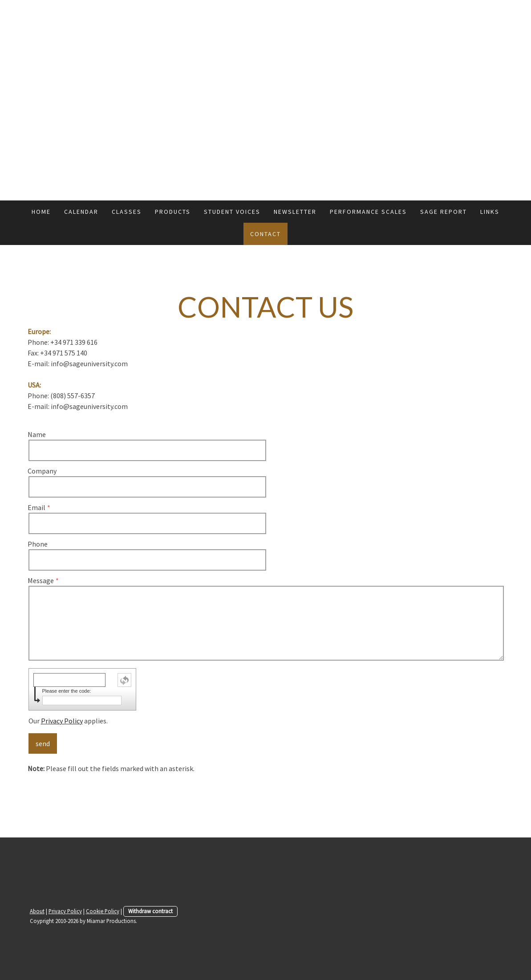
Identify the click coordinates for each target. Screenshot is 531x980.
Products (173, 212)
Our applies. (68, 721)
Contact (265, 234)
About (37, 911)
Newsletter (295, 212)
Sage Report (444, 212)
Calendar (81, 212)
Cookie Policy (103, 911)
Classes (127, 212)
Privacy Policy (62, 721)
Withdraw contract (150, 911)
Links (490, 212)
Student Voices (232, 212)
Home (41, 212)
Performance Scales (368, 212)
